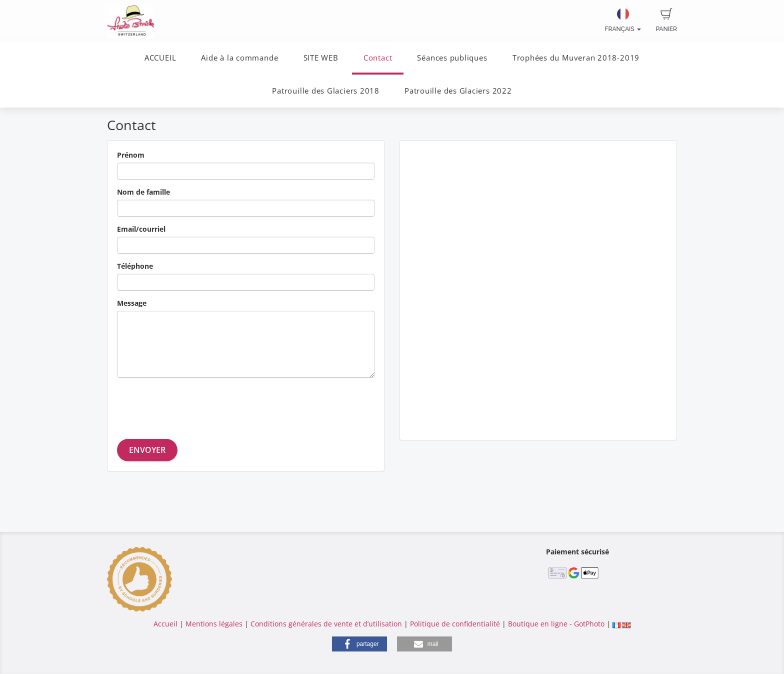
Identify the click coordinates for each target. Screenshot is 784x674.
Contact (378, 58)
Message (132, 303)
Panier (667, 20)
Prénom (131, 155)
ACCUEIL (160, 58)
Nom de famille (143, 192)
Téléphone (135, 266)
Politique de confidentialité (455, 624)
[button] (359, 644)
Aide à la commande (239, 58)
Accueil (165, 624)
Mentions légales (214, 624)
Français (623, 20)
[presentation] (193, 405)
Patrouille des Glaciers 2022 (458, 91)
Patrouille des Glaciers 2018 (326, 91)
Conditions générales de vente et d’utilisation (326, 624)
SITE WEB (321, 58)
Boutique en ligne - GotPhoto (556, 624)
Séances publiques (452, 58)
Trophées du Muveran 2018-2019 (576, 58)
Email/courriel (141, 229)
